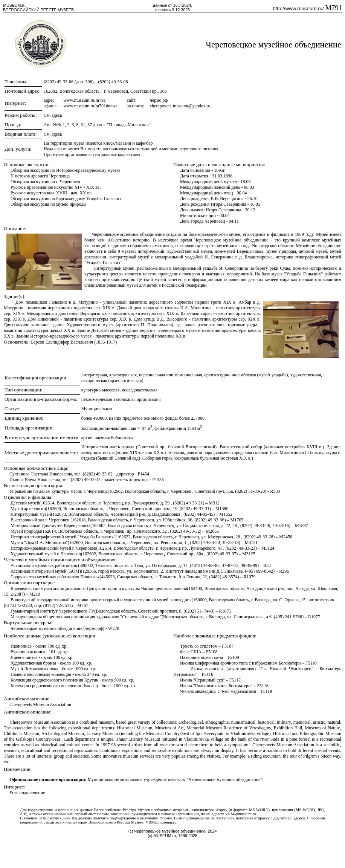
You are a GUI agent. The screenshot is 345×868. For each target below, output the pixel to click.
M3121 (251, 542)
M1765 (237, 520)
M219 (35, 594)
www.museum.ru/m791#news (90, 106)
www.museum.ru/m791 (85, 100)
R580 (275, 491)
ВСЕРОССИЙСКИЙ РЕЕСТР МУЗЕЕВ (38, 10)
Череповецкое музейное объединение (273, 45)
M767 (83, 605)
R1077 (314, 617)
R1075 (225, 611)
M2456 (286, 537)
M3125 (249, 554)
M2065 (213, 531)
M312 (214, 503)
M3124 (268, 548)
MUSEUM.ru (14, 5)
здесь (57, 115)
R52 (267, 565)
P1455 (158, 480)
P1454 (143, 474)
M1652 (226, 514)
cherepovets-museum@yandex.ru (180, 106)
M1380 (222, 509)
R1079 (249, 577)
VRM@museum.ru (241, 814)
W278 (114, 628)
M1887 (301, 526)
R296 (284, 571)
